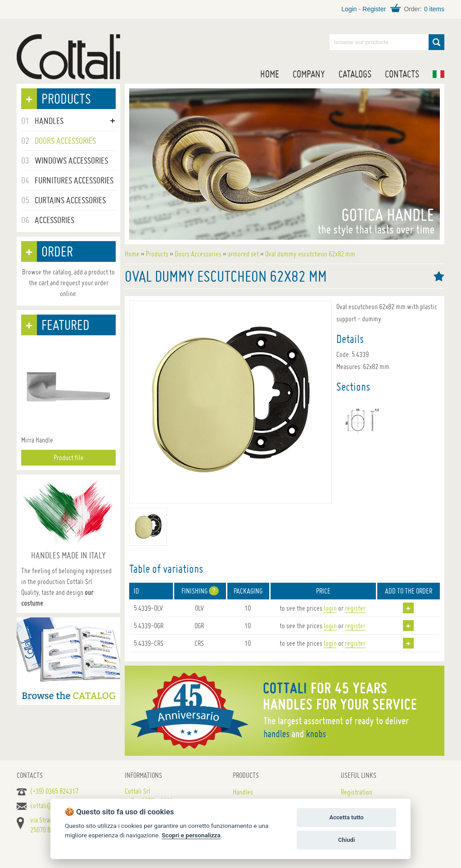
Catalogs (355, 74)
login (330, 608)
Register (374, 9)
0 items (434, 9)
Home (270, 74)
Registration (357, 792)
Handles (243, 792)
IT (438, 74)
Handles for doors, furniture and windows (68, 57)
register (355, 608)
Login (349, 9)
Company (309, 74)
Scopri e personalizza (191, 835)
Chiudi (346, 840)
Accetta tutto (346, 817)
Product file (69, 457)
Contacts (402, 74)
